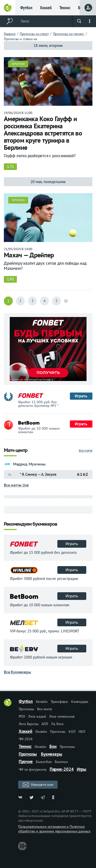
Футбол (26, 8)
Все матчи (86, 451)
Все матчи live (16, 485)
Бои (53, 746)
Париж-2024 (62, 769)
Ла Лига (57, 724)
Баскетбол (44, 762)
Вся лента (45, 709)
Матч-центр (16, 451)
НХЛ (82, 732)
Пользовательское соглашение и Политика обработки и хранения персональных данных (54, 829)
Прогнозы (26, 709)
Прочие (26, 761)
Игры (82, 769)
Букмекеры (52, 754)
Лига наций (37, 716)
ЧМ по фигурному (33, 769)
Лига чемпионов (62, 716)
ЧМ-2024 (26, 739)
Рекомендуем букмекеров (30, 524)
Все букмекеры (17, 672)
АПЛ (45, 724)
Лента (25, 21)
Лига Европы (29, 724)
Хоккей (46, 8)
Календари (80, 702)
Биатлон (61, 762)
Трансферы (59, 702)
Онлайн (42, 702)
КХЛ (72, 732)
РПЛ (22, 716)
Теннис (65, 8)
